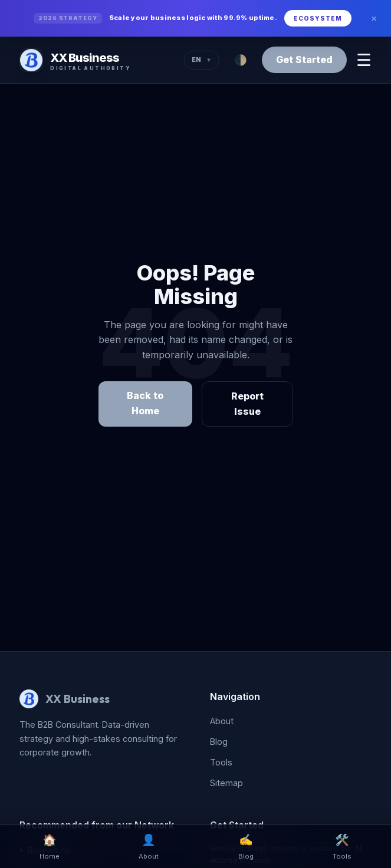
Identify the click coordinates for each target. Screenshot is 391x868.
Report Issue (247, 404)
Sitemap (226, 783)
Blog (219, 742)
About (222, 721)
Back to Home (145, 403)
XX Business (78, 699)
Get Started (304, 60)
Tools (221, 762)
